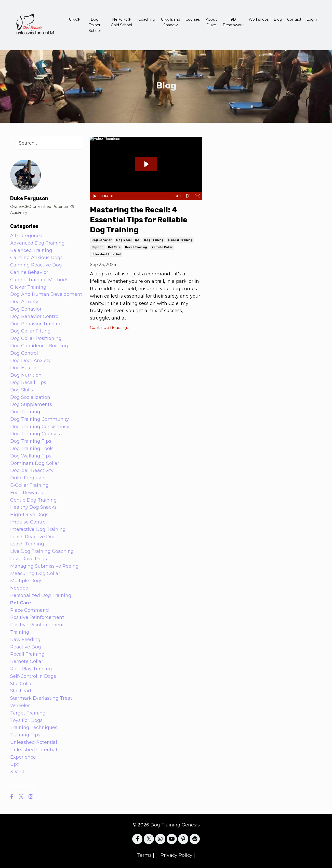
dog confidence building (39, 346)
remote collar (162, 247)
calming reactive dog (36, 265)
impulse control (29, 522)
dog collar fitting (30, 331)
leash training (27, 544)
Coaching (147, 19)
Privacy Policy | (178, 855)
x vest (17, 772)
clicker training (28, 287)
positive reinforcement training (37, 628)
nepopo (97, 247)
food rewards (27, 493)
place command (30, 610)
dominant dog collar (35, 463)
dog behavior (102, 240)
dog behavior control (35, 316)
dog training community (39, 419)
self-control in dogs (33, 676)
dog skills (22, 390)
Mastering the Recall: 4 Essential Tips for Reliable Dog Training (139, 220)
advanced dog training (37, 243)
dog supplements (31, 404)
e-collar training (180, 240)
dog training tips (31, 441)
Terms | (146, 855)
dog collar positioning (36, 338)
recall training (136, 247)
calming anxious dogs (36, 258)
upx (15, 764)
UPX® (74, 19)
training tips (25, 735)
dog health (23, 368)
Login (312, 19)
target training (28, 713)
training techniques (34, 727)
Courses (193, 19)
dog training (154, 240)
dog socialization (30, 397)
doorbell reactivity (32, 470)
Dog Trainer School (95, 25)
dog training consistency (40, 427)
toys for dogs (26, 720)
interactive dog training (38, 529)
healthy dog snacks (33, 507)
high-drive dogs (29, 515)
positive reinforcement (37, 617)
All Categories (26, 236)
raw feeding (25, 640)
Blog (278, 19)
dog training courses (35, 434)
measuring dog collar (35, 573)
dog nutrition (26, 375)
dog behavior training (36, 324)
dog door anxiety (30, 361)
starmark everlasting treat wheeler (41, 702)
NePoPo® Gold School (121, 22)
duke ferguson (28, 478)
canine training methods (39, 280)
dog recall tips (128, 240)
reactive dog (26, 647)
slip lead (21, 691)
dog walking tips (31, 456)
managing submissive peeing (44, 566)
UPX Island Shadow (170, 22)
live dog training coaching (42, 551)
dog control (24, 353)
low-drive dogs (29, 559)
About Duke (211, 22)
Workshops (259, 19)
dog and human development (46, 294)
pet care (114, 247)
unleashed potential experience (34, 753)
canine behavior (29, 272)
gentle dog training (34, 500)
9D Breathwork (233, 22)
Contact (294, 19)
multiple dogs (26, 581)
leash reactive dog (33, 537)
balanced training (31, 250)
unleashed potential (106, 254)
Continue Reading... (110, 328)
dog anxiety (24, 302)
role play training (31, 669)
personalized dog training (41, 595)
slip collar (22, 684)
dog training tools (32, 449)
